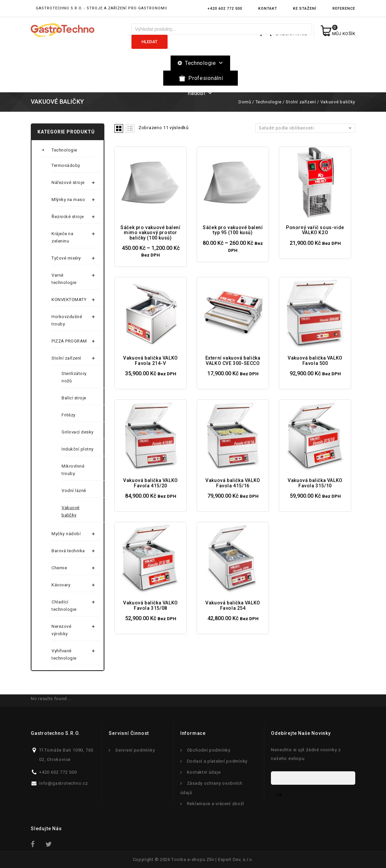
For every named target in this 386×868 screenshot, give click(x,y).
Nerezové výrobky (61, 630)
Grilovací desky (78, 432)
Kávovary (61, 585)
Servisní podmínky (135, 750)
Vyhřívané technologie (64, 654)
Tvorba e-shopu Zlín (193, 859)
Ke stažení (305, 9)
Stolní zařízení (301, 102)
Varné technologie (64, 279)
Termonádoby (66, 165)
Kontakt (268, 9)
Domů (245, 102)
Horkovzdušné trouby (67, 320)
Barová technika (68, 551)
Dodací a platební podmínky (217, 761)
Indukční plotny (78, 449)
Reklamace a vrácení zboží (216, 804)
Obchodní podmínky (209, 750)
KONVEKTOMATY (69, 300)
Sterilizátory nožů (74, 377)
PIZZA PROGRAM (69, 341)
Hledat (150, 42)
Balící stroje (74, 398)
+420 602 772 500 (225, 9)
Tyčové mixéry (66, 258)
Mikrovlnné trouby (73, 470)
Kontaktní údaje (204, 772)
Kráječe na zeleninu (62, 237)
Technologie (204, 63)
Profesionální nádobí (205, 80)
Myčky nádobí (66, 534)
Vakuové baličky (71, 511)
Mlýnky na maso (68, 200)
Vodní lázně (74, 491)
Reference (344, 9)
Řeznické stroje (68, 217)
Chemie (59, 568)
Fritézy (69, 415)
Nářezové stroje (68, 182)
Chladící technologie (64, 606)
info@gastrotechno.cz (64, 783)
